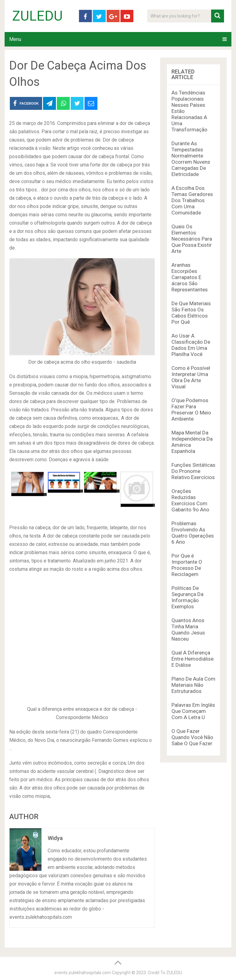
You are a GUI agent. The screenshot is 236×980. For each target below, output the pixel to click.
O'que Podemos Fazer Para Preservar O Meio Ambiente (191, 410)
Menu (15, 39)
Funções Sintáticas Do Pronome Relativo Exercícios (193, 471)
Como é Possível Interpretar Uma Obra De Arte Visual (191, 377)
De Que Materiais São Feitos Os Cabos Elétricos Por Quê (191, 313)
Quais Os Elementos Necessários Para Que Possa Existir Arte (192, 239)
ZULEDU (37, 16)
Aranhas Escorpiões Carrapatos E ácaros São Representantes (190, 277)
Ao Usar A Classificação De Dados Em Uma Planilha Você (191, 345)
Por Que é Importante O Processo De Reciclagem (187, 565)
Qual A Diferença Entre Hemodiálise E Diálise (193, 659)
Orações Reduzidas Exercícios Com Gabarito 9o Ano (190, 500)
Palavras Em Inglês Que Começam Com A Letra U (193, 711)
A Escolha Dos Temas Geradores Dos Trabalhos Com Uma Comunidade (192, 200)
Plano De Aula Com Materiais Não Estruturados (193, 685)
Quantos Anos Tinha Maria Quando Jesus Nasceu (188, 630)
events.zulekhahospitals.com (83, 973)
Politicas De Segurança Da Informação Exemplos (187, 597)
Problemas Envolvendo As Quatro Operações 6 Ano (193, 533)
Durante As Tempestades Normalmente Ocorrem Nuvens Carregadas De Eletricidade (191, 159)
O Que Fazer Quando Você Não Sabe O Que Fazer (192, 737)
